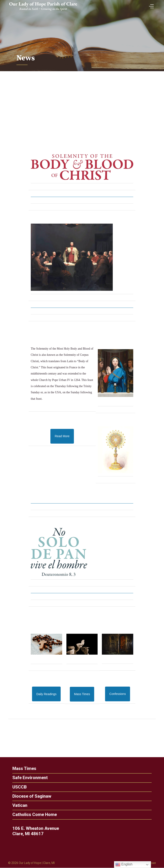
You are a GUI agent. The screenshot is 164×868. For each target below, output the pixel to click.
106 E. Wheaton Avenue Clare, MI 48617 (37, 831)
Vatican (18, 806)
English (124, 865)
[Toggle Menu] (150, 5)
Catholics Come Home (33, 815)
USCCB (18, 787)
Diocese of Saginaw (30, 796)
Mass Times (23, 769)
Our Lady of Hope (30, 863)
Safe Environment (28, 778)
